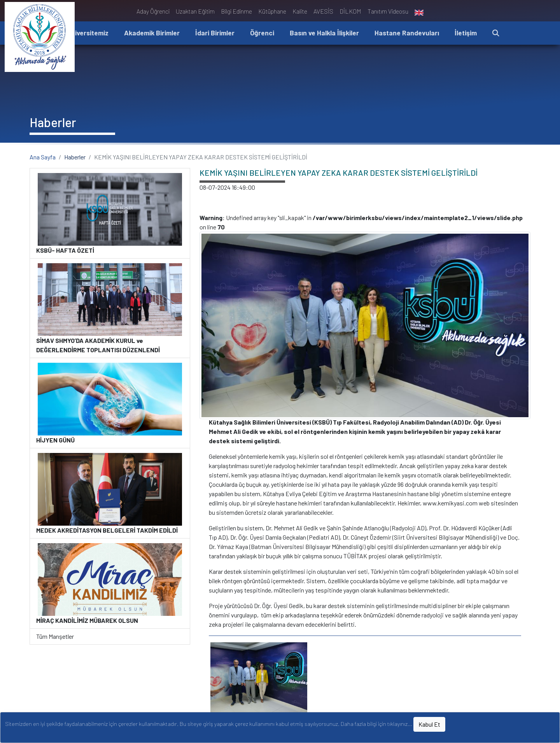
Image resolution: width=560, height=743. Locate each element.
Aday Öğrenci (153, 11)
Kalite (300, 11)
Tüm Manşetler (55, 636)
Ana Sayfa (43, 157)
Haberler (75, 157)
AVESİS (323, 11)
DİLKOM (350, 11)
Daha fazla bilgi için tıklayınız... (376, 724)
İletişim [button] (466, 33)
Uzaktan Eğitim (195, 11)
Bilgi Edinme (236, 11)
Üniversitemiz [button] (88, 33)
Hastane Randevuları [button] (407, 33)
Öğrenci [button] (262, 33)
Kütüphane (272, 11)
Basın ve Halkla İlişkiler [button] (324, 33)
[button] (496, 33)
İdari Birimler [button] (215, 33)
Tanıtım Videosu (388, 11)
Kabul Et (429, 724)
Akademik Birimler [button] (152, 33)
